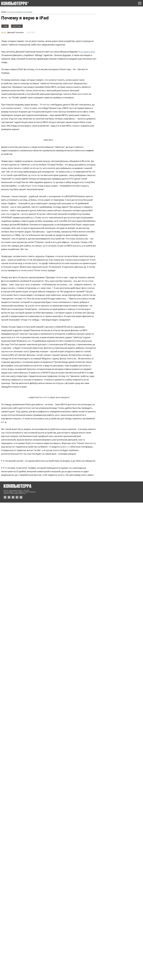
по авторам (28, 12)
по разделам (18, 12)
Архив (5, 26)
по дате (10, 12)
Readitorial (17, 26)
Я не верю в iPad (87, 52)
